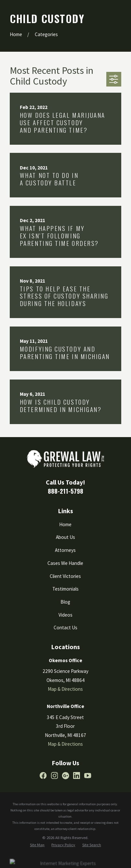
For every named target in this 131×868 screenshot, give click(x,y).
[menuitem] (37, 845)
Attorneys (65, 550)
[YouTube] (88, 775)
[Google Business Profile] (65, 775)
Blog (65, 602)
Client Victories (65, 576)
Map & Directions (65, 689)
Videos (65, 615)
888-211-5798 (65, 491)
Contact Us (65, 628)
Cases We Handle (65, 563)
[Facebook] (43, 775)
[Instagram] (54, 775)
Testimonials (65, 589)
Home (65, 524)
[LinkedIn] (77, 775)
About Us (65, 537)
